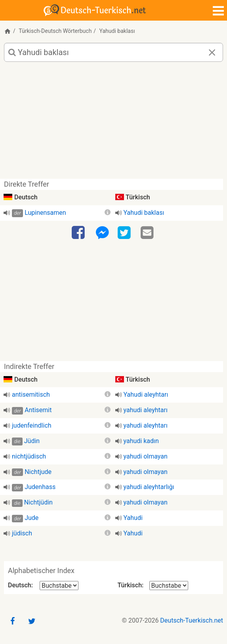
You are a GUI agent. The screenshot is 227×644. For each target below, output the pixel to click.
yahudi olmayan (146, 456)
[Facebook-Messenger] (102, 233)
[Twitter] (125, 233)
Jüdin (32, 441)
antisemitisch (31, 395)
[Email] (148, 233)
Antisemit (38, 410)
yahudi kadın (141, 441)
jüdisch (22, 533)
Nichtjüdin (38, 502)
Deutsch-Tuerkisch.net (192, 620)
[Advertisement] (113, 123)
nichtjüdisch (29, 456)
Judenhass (40, 487)
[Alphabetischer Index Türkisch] (169, 586)
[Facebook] (79, 233)
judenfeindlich (32, 425)
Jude (31, 518)
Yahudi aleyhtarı (146, 395)
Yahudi (133, 518)
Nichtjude (38, 472)
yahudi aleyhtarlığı (149, 487)
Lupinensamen (45, 213)
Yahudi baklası (144, 213)
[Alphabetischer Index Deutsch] (59, 586)
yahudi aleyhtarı (146, 410)
